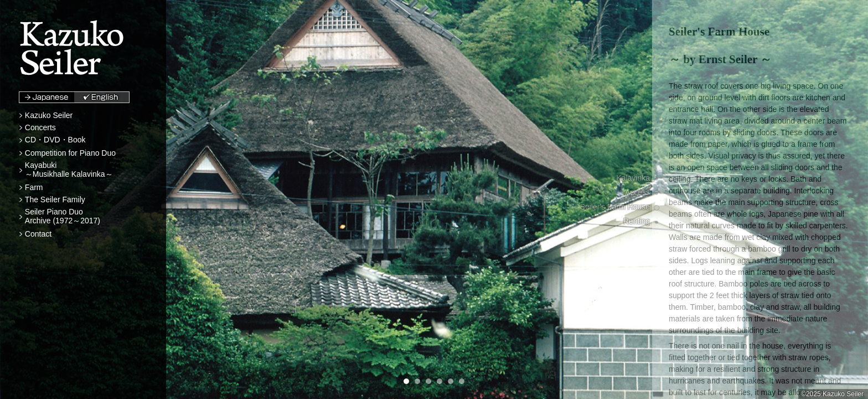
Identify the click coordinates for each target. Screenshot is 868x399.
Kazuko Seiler (49, 115)
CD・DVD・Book (55, 140)
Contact (38, 234)
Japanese (47, 97)
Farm (34, 187)
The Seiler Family (55, 199)
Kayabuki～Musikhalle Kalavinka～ (69, 170)
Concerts (40, 127)
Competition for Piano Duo (70, 153)
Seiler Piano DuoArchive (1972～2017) (63, 216)
